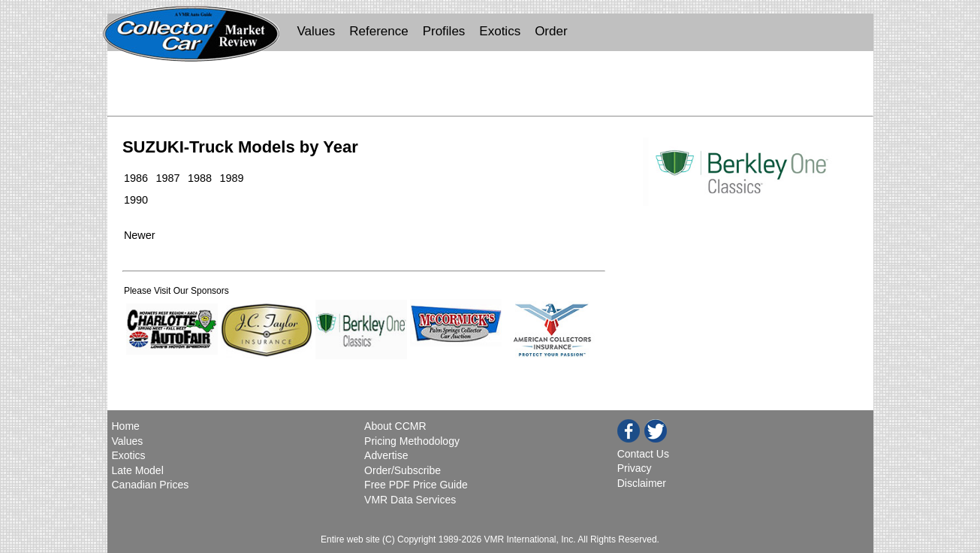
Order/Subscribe (403, 470)
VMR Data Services (410, 500)
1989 (231, 178)
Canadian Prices (151, 485)
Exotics (500, 31)
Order (551, 31)
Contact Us (643, 454)
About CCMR (395, 426)
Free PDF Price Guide (416, 485)
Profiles (444, 31)
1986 (136, 178)
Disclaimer (642, 483)
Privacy (635, 468)
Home (127, 426)
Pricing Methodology (412, 441)
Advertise (386, 455)
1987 (167, 178)
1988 (200, 178)
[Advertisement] (490, 87)
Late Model (138, 470)
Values (317, 31)
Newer (140, 235)
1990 (136, 200)
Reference (378, 31)
